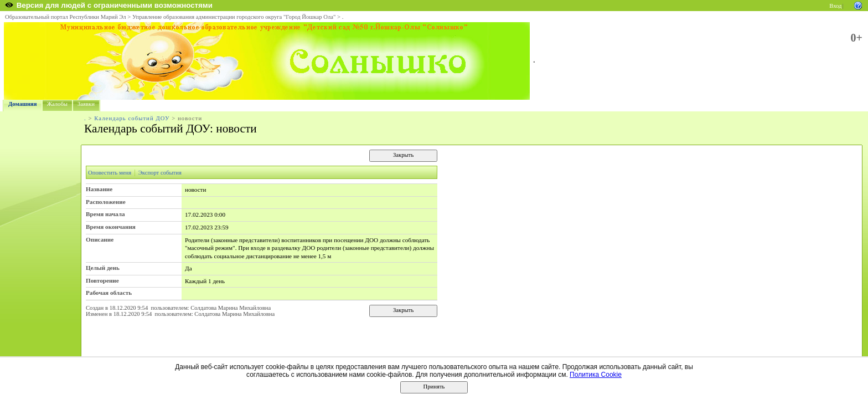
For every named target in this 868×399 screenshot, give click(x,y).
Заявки (86, 104)
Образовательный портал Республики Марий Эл (66, 17)
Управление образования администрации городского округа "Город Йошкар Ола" (234, 17)
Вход (835, 6)
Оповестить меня (110, 173)
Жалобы (57, 104)
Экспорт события (160, 173)
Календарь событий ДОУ (132, 118)
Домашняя (23, 104)
